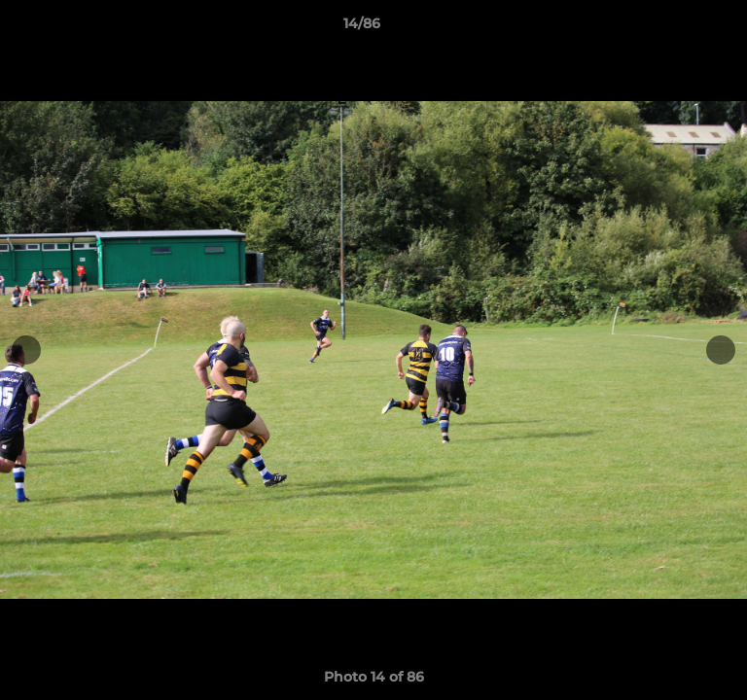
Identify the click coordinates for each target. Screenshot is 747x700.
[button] (677, 28)
